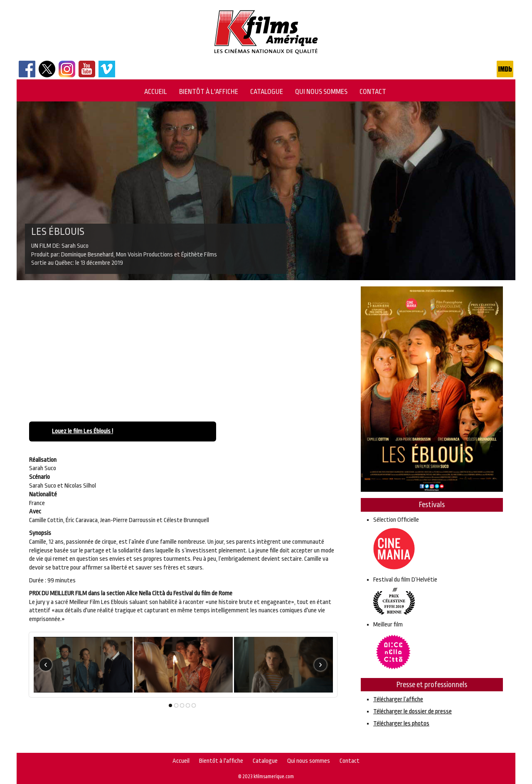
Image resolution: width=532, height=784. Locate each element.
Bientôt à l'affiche (209, 92)
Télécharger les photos (401, 724)
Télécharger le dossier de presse (413, 711)
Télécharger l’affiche (398, 699)
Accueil (156, 92)
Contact (373, 92)
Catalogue (267, 92)
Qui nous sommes (321, 92)
